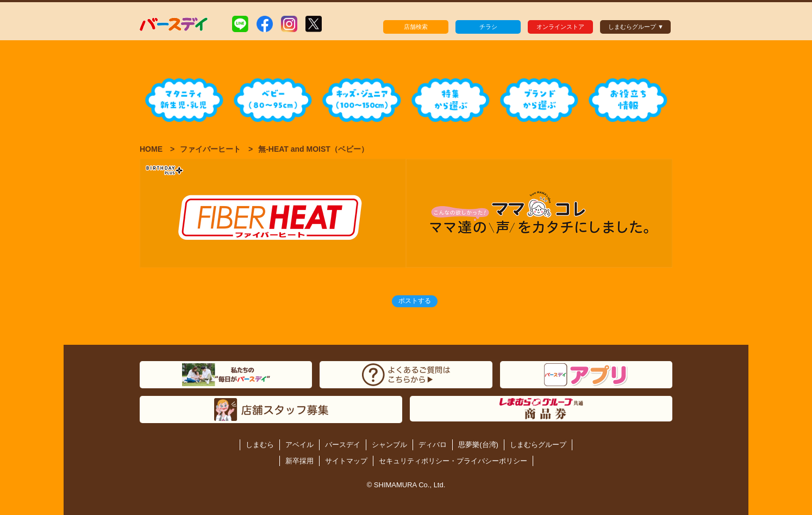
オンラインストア (560, 27)
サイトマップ (346, 461)
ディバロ (433, 445)
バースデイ (343, 445)
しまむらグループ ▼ (636, 27)
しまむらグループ (538, 445)
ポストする (415, 301)
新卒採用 (299, 461)
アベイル (299, 445)
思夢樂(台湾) (478, 445)
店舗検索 (416, 27)
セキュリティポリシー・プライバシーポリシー (453, 461)
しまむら (260, 445)
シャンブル (389, 445)
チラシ (488, 27)
